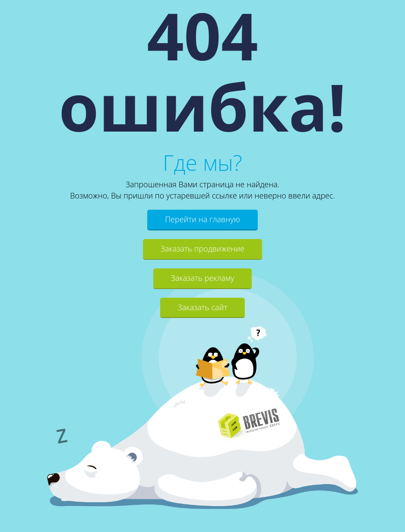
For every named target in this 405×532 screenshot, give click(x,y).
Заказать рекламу (203, 278)
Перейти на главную (202, 219)
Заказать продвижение (202, 249)
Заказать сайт (203, 307)
